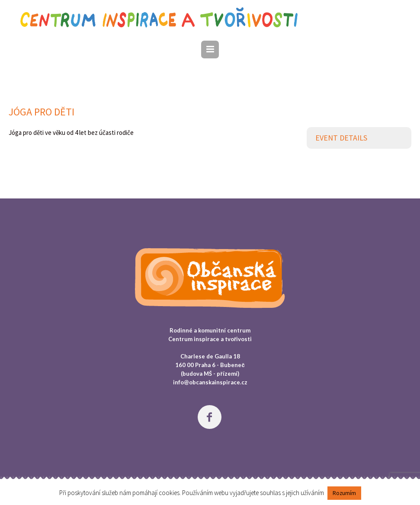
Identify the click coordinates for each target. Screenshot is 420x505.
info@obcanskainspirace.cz (210, 382)
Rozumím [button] (344, 493)
